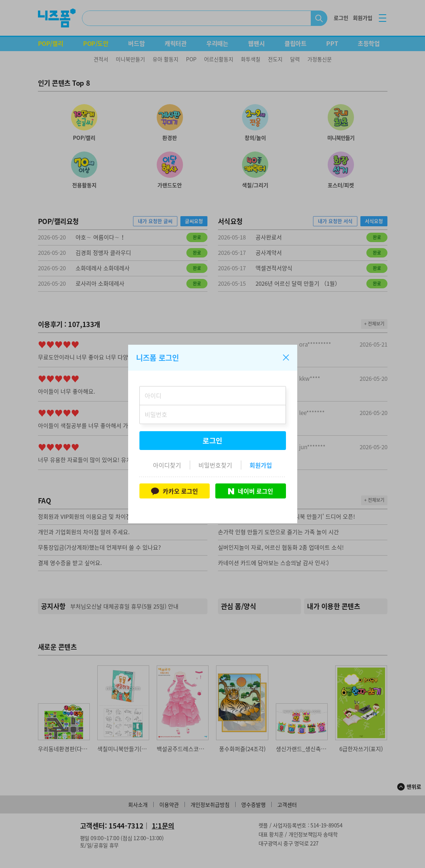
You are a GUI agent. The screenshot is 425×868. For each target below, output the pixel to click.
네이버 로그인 (251, 491)
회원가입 (261, 465)
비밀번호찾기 (215, 465)
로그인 (213, 441)
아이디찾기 (167, 465)
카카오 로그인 (175, 491)
